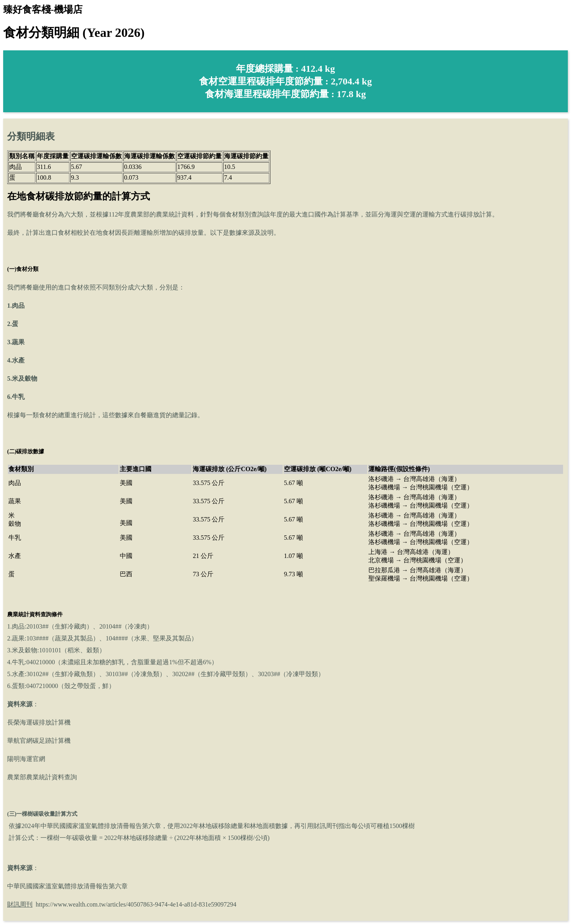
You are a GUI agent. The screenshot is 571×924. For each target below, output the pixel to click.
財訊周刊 (20, 904)
